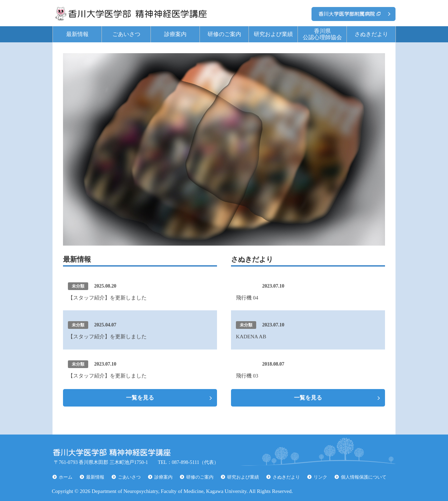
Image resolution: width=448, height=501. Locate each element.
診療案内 (175, 34)
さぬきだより (371, 34)
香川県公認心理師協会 (322, 34)
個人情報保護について (364, 477)
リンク (320, 477)
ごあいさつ (126, 34)
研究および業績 (273, 34)
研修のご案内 (224, 34)
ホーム (66, 477)
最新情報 (77, 34)
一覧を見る (140, 398)
